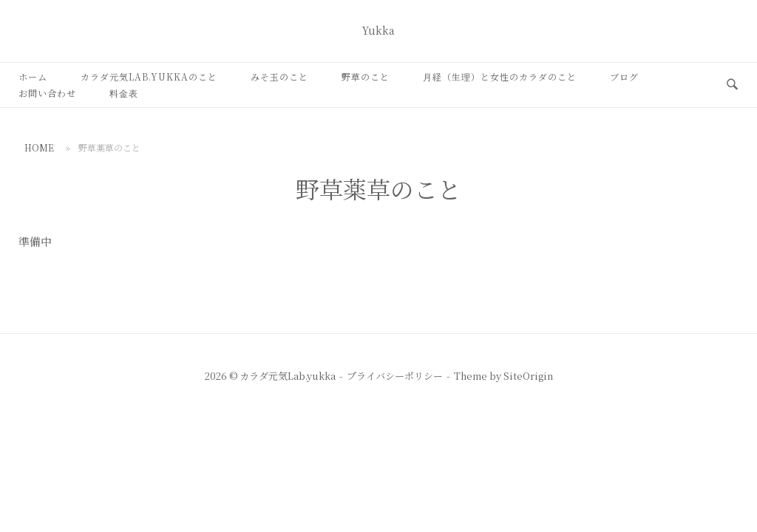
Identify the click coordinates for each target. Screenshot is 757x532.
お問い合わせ (47, 93)
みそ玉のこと (279, 76)
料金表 (124, 93)
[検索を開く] (732, 85)
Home (39, 147)
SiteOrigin (528, 376)
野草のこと (366, 76)
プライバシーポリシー (395, 376)
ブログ (624, 76)
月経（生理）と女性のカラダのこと (500, 76)
